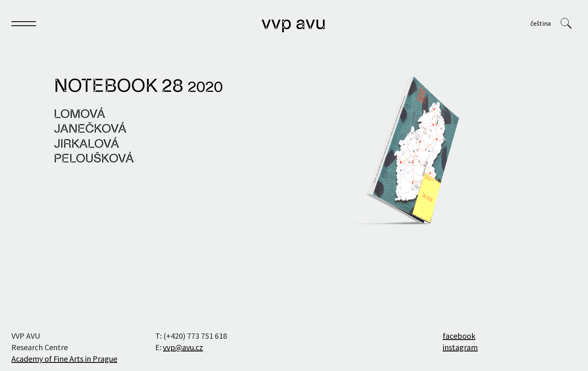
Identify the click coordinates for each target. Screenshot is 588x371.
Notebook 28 (138, 87)
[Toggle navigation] (24, 25)
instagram (460, 347)
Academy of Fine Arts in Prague (64, 359)
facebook (459, 336)
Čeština (541, 23)
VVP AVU (294, 24)
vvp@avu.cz (183, 347)
